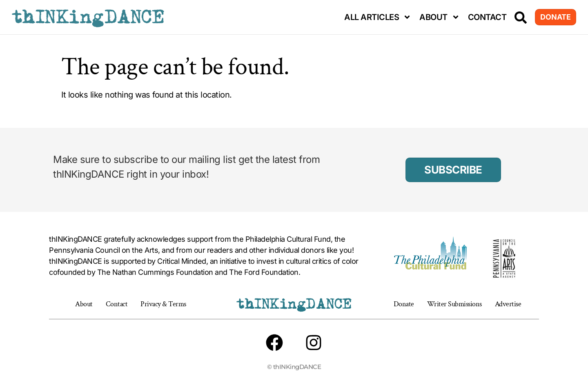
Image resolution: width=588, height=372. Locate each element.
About (440, 17)
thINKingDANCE (88, 17)
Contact (487, 17)
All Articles (378, 17)
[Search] (521, 18)
